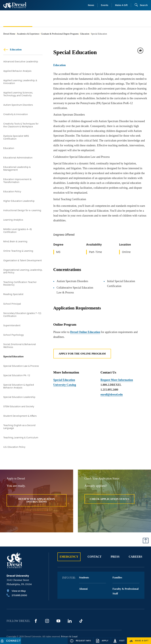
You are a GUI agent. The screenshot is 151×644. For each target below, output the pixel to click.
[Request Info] (80, 641)
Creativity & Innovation (16, 112)
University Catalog (65, 385)
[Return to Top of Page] (146, 527)
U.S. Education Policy (14, 434)
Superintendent (12, 316)
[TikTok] (81, 608)
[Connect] (11, 641)
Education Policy (12, 187)
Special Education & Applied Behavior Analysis (19, 375)
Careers (135, 543)
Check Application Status (109, 486)
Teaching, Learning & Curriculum (21, 424)
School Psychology (13, 325)
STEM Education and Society (19, 394)
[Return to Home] (15, 5)
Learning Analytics (13, 214)
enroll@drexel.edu (112, 395)
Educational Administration (18, 154)
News (91, 5)
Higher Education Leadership (19, 196)
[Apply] (102, 641)
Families (117, 564)
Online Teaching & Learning (18, 244)
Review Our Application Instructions (37, 487)
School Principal (12, 295)
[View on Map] (17, 578)
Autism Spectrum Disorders (18, 103)
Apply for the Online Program (82, 354)
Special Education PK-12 (17, 364)
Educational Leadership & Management (17, 165)
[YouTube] (58, 608)
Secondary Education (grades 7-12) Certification (22, 306)
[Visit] (119, 641)
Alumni (83, 575)
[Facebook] (36, 608)
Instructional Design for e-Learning (22, 205)
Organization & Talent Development (23, 253)
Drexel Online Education (85, 332)
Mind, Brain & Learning (15, 235)
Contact (95, 543)
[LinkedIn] (70, 608)
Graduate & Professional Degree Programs (60, 34)
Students (84, 564)
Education (85, 34)
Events (105, 5)
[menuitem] (18, 19)
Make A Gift (121, 5)
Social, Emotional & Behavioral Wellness (20, 336)
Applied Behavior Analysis (17, 70)
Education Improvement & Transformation (17, 176)
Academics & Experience (28, 34)
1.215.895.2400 (109, 390)
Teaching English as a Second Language (19, 414)
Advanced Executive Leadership (21, 61)
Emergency (69, 543)
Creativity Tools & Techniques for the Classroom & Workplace (21, 123)
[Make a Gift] (139, 641)
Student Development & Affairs (20, 404)
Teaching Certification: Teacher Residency (20, 276)
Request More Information (117, 380)
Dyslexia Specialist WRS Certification (16, 134)
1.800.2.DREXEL (111, 385)
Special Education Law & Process (21, 355)
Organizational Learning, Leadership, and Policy (23, 264)
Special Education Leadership (19, 385)
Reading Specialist (13, 286)
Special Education (13, 346)
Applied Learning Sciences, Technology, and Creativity (18, 93)
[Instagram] (47, 608)
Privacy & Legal (69, 623)
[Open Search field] (141, 5)
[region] (101, 244)
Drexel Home (9, 34)
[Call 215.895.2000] (17, 582)
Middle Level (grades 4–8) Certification (18, 225)
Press (115, 543)
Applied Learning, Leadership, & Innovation (20, 81)
